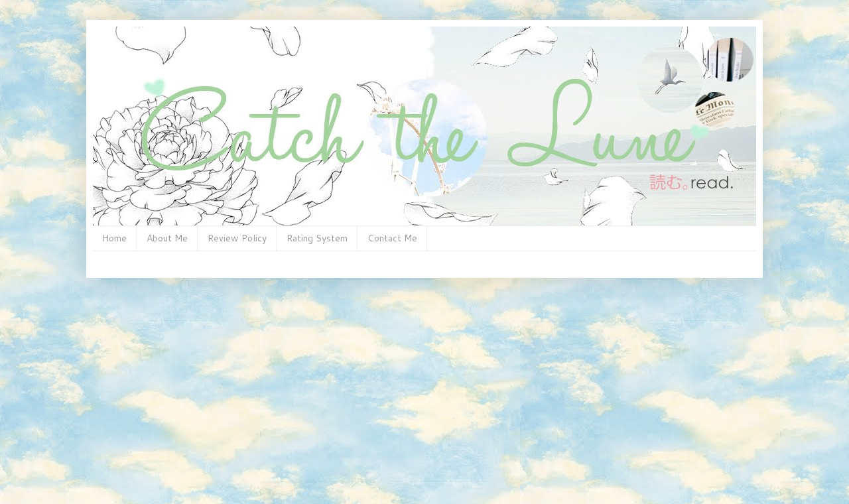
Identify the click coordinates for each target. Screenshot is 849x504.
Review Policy (237, 238)
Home (114, 238)
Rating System (317, 238)
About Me (167, 238)
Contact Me (392, 238)
